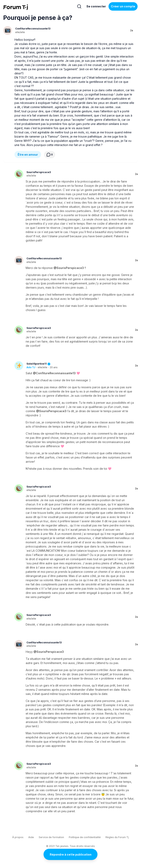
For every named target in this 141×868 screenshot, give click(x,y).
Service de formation (51, 837)
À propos (18, 837)
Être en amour (28, 155)
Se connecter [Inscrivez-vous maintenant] (96, 6)
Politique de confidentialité (85, 837)
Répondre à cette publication (71, 854)
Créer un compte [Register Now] (123, 6)
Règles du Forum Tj (117, 837)
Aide (31, 837)
